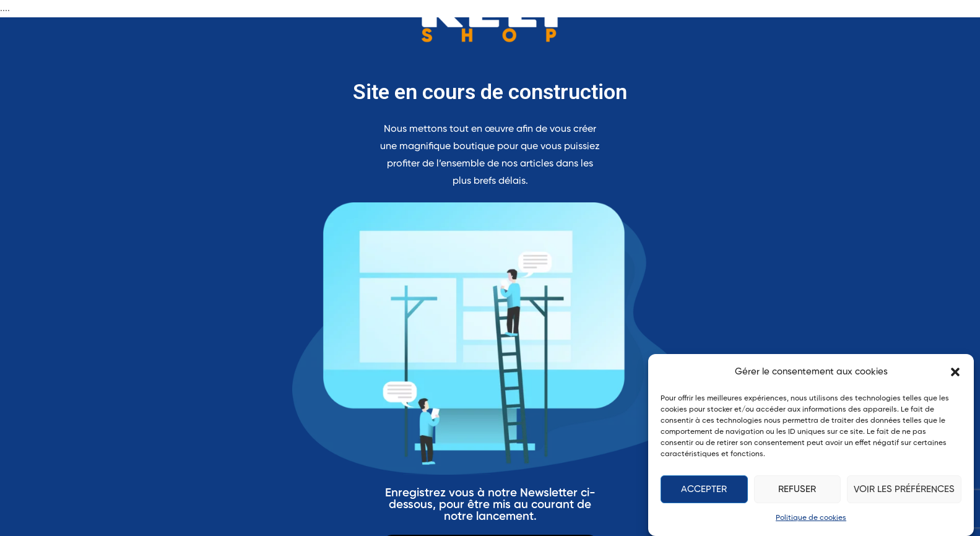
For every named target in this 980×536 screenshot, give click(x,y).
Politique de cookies (811, 518)
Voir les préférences (904, 489)
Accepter (704, 489)
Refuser (797, 489)
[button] (955, 372)
